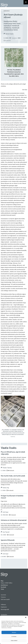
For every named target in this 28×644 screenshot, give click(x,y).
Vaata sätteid (14, 641)
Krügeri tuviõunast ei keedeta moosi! (12, 497)
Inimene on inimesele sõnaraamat (14, 520)
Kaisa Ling (6, 488)
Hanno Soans (9, 34)
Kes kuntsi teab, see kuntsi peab (13, 476)
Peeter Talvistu (7, 468)
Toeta (2, 589)
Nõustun (14, 632)
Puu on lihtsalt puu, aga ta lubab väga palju (13, 453)
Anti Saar (5, 512)
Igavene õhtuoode (8, 540)
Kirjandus (7, 11)
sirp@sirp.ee (4, 585)
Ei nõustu (14, 636)
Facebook (3, 587)
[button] (26, 617)
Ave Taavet (6, 532)
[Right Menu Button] (26, 2)
